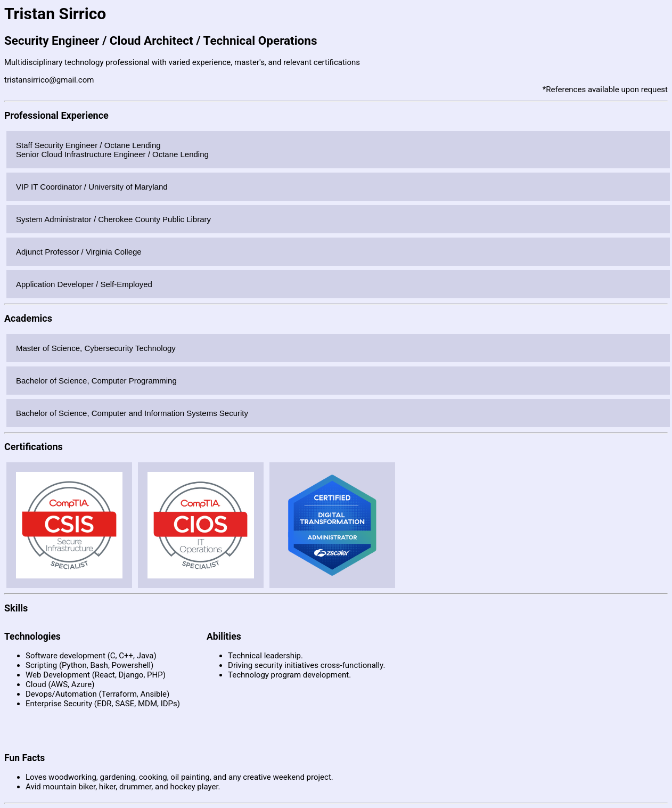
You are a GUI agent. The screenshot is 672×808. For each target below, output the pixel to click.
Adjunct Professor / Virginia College (79, 252)
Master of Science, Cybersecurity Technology (96, 348)
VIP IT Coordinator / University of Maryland (92, 187)
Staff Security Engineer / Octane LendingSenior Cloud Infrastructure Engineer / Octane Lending (112, 150)
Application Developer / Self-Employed (84, 284)
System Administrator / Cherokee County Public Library (113, 219)
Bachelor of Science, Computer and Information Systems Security (132, 413)
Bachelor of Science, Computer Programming (96, 381)
